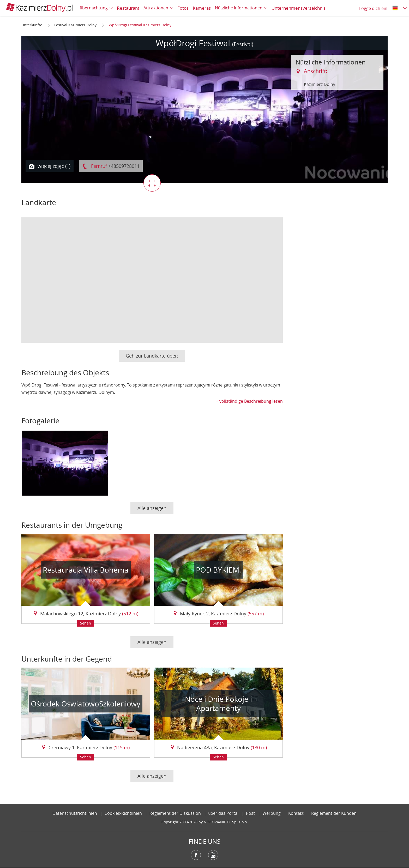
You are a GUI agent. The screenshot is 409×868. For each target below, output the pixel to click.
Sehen (86, 623)
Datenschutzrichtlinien (75, 813)
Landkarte (39, 202)
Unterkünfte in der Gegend (67, 659)
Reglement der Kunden (334, 813)
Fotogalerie (40, 421)
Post (250, 813)
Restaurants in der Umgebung (72, 525)
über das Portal (224, 813)
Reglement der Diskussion (175, 813)
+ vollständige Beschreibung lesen (249, 401)
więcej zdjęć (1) (50, 166)
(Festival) (243, 44)
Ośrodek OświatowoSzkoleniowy (86, 704)
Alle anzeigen (152, 508)
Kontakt (296, 813)
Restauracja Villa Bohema (86, 570)
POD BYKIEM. (218, 570)
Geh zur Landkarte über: (152, 356)
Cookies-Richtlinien (123, 813)
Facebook (196, 855)
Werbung (272, 813)
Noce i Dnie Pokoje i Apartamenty (218, 704)
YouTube (213, 855)
